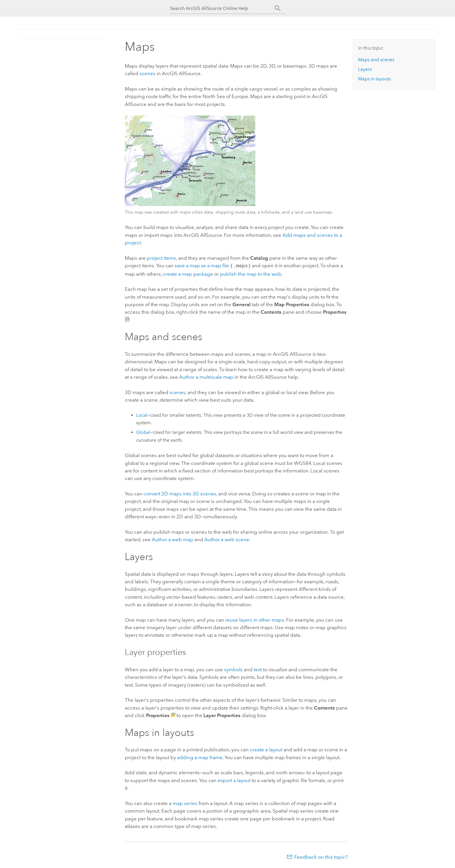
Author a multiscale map (206, 376)
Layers (365, 69)
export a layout (234, 780)
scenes (148, 73)
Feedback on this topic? (321, 856)
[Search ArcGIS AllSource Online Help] (222, 8)
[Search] (278, 8)
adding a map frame (200, 757)
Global (143, 432)
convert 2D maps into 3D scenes (180, 493)
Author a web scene (227, 539)
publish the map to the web (251, 273)
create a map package (188, 273)
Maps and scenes (376, 60)
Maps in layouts (374, 79)
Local (142, 415)
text (258, 669)
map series (185, 803)
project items (161, 258)
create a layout (266, 749)
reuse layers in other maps (255, 619)
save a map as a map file (202, 266)
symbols (233, 669)
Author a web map (173, 539)
